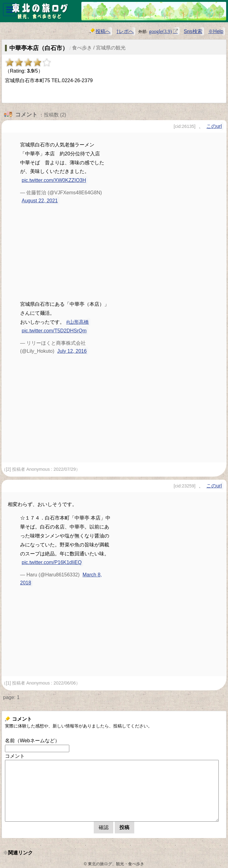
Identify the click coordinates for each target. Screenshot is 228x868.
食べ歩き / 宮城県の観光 (99, 48)
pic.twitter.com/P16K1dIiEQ (52, 562)
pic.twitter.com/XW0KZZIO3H (54, 180)
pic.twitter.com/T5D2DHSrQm (54, 331)
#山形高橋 (77, 322)
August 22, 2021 (40, 201)
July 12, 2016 (72, 351)
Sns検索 (193, 31)
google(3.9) (160, 31)
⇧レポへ (125, 31)
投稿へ (100, 31)
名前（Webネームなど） (32, 741)
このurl (214, 126)
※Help (216, 31)
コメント (15, 756)
